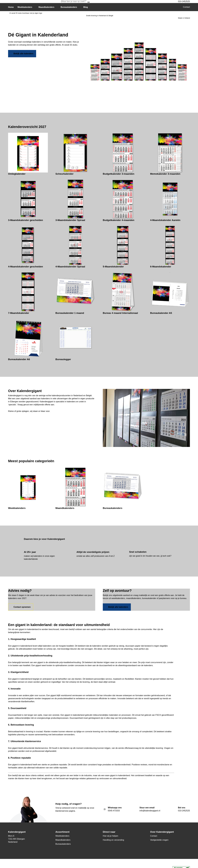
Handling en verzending (113, 840)
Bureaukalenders (69, 7)
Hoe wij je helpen (110, 836)
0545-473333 (114, 811)
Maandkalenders (46, 7)
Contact (186, 7)
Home (11, 7)
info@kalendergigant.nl (150, 811)
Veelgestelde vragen (159, 840)
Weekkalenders (25, 7)
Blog (86, 7)
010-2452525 (184, 811)
